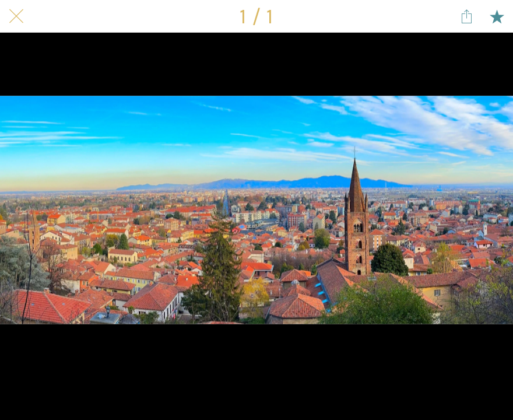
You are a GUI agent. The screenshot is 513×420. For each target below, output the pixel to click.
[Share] (466, 16)
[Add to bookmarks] (497, 16)
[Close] (16, 16)
